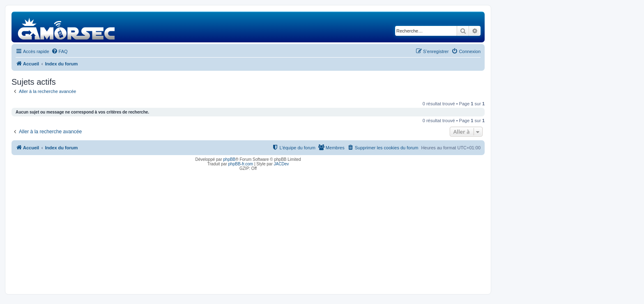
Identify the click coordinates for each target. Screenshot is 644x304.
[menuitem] (60, 51)
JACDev (282, 164)
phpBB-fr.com (241, 164)
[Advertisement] (248, 230)
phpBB (229, 159)
